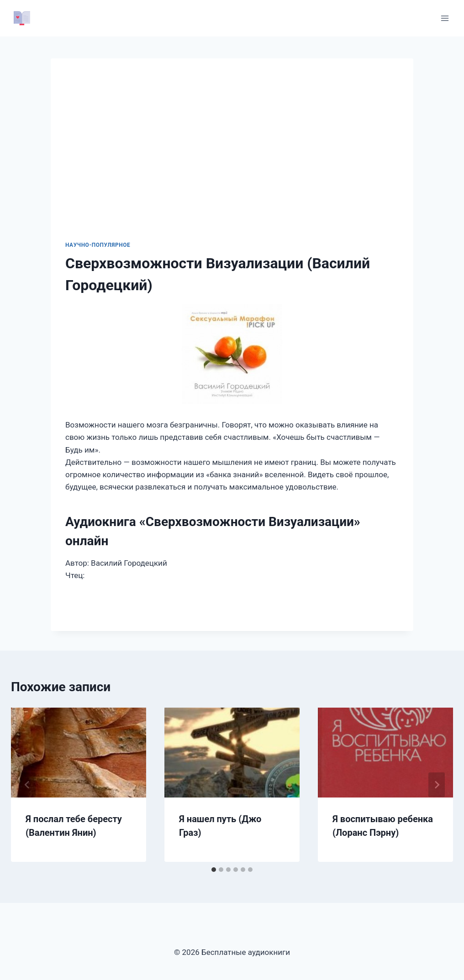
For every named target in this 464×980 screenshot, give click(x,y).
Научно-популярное (98, 245)
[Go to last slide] (27, 785)
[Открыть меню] (445, 18)
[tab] (214, 870)
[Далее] (437, 785)
